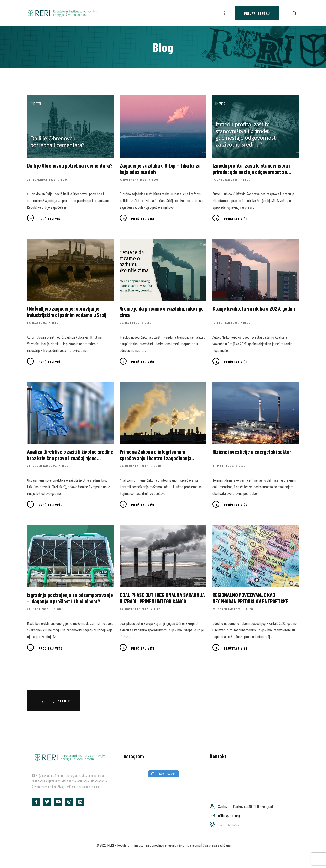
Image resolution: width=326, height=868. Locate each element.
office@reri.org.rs (231, 815)
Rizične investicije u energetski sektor (252, 452)
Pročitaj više (50, 219)
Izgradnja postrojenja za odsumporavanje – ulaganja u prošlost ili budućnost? (70, 598)
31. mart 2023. (224, 466)
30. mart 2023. (39, 609)
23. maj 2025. (130, 323)
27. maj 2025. (38, 323)
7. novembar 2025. (134, 179)
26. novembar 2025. (42, 179)
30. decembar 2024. (43, 466)
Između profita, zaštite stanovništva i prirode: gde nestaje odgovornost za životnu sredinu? (251, 169)
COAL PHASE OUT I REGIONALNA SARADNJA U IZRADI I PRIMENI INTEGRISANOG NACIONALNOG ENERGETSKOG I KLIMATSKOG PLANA (162, 598)
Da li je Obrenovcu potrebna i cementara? (70, 165)
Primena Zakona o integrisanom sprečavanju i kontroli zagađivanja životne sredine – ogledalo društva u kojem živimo (157, 455)
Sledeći (65, 701)
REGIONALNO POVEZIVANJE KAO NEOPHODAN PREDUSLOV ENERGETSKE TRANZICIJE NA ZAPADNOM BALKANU (250, 598)
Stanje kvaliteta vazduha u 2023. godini (254, 308)
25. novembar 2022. (135, 609)
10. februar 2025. (226, 323)
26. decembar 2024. (135, 466)
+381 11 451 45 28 (230, 825)
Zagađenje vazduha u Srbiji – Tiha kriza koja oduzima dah (160, 169)
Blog (64, 179)
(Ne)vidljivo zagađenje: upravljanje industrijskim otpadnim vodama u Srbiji (67, 312)
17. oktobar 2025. (226, 179)
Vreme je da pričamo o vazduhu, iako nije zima (162, 312)
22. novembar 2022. (228, 609)
